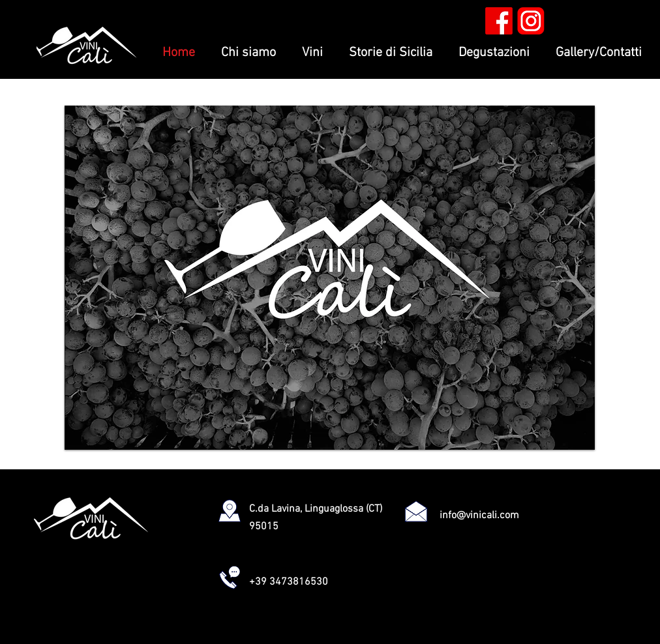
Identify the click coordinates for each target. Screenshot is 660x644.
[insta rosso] (531, 21)
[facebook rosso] (499, 21)
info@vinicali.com (479, 516)
